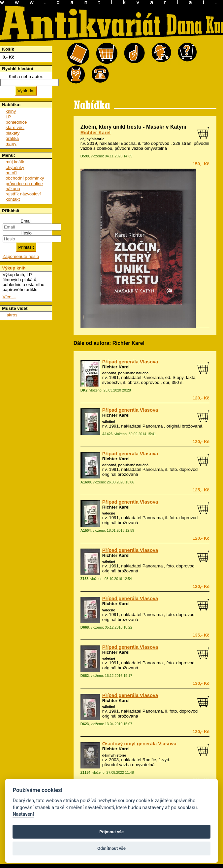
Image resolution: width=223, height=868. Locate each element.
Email (26, 221)
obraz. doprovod (143, 382)
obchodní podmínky (25, 178)
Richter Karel (96, 133)
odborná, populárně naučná (125, 373)
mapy (11, 144)
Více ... (9, 297)
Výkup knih (14, 268)
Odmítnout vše (111, 848)
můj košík (15, 162)
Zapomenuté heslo (21, 256)
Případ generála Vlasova (130, 362)
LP (8, 117)
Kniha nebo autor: (26, 77)
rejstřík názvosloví (23, 194)
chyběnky (15, 167)
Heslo (26, 233)
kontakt (13, 199)
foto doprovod (156, 143)
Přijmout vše (111, 832)
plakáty (13, 133)
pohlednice (16, 122)
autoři (11, 173)
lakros (12, 315)
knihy (11, 111)
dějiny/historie (92, 139)
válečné (109, 422)
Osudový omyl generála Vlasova (139, 744)
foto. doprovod (184, 469)
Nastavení (23, 814)
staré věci (15, 127)
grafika (12, 138)
